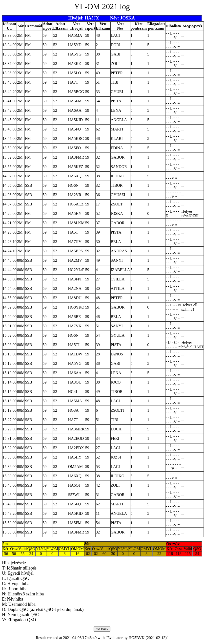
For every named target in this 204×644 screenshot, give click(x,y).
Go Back (102, 629)
